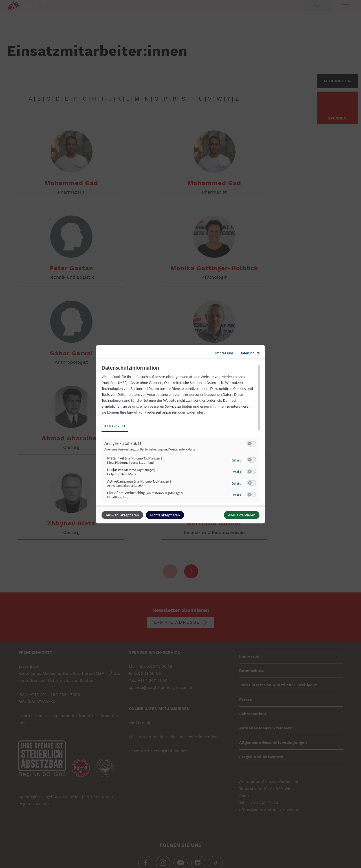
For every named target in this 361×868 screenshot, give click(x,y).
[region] (181, 434)
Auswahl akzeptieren (122, 515)
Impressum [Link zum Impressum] (224, 353)
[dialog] (180, 434)
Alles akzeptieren (242, 515)
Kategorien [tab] (115, 426)
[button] (250, 444)
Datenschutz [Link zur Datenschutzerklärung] (250, 353)
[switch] (252, 444)
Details (236, 460)
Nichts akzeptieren (165, 515)
